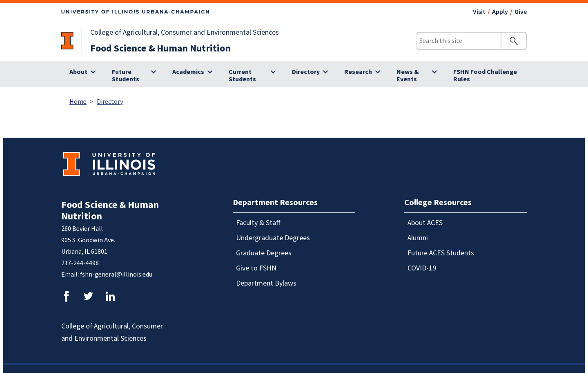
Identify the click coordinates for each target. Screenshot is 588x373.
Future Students (126, 76)
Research (358, 72)
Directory (306, 72)
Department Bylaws (266, 283)
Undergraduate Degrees (273, 238)
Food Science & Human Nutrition (160, 48)
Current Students (242, 76)
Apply (500, 12)
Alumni (418, 238)
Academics (188, 72)
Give (521, 12)
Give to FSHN (256, 268)
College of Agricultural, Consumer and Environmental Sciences (185, 32)
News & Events (408, 76)
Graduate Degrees (264, 253)
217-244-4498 (80, 263)
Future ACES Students (441, 253)
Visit (479, 12)
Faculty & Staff (258, 223)
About (78, 72)
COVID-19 (422, 268)
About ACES (425, 223)
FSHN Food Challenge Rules (485, 76)
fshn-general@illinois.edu (116, 275)
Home (78, 102)
